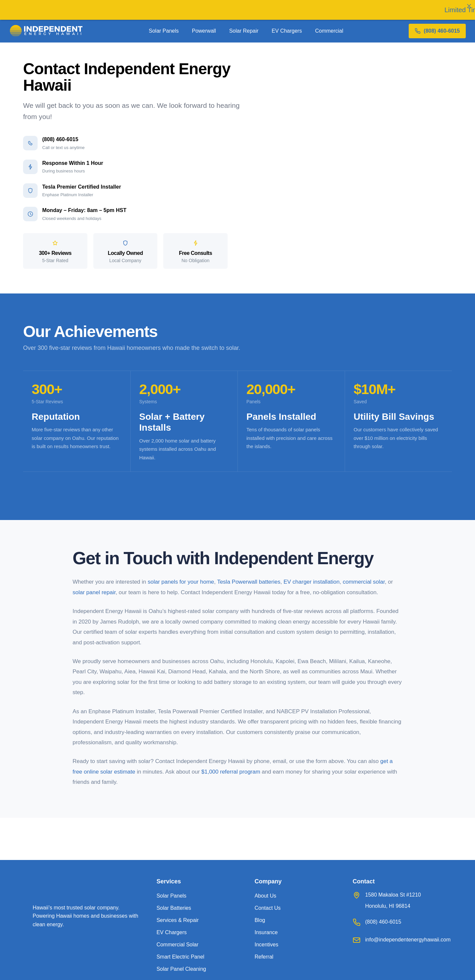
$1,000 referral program (231, 772)
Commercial (329, 31)
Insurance (266, 932)
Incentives (267, 945)
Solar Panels (164, 31)
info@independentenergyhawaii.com (408, 940)
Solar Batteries (174, 908)
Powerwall (204, 31)
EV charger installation (311, 582)
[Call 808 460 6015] (437, 31)
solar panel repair (94, 592)
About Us (266, 896)
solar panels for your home (181, 582)
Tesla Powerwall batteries (249, 582)
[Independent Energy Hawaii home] (46, 31)
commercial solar (364, 582)
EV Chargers (287, 31)
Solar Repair (244, 31)
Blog (260, 920)
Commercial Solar (177, 945)
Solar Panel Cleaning (181, 969)
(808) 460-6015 (383, 922)
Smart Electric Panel (180, 957)
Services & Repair (177, 920)
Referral (264, 957)
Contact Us (268, 908)
